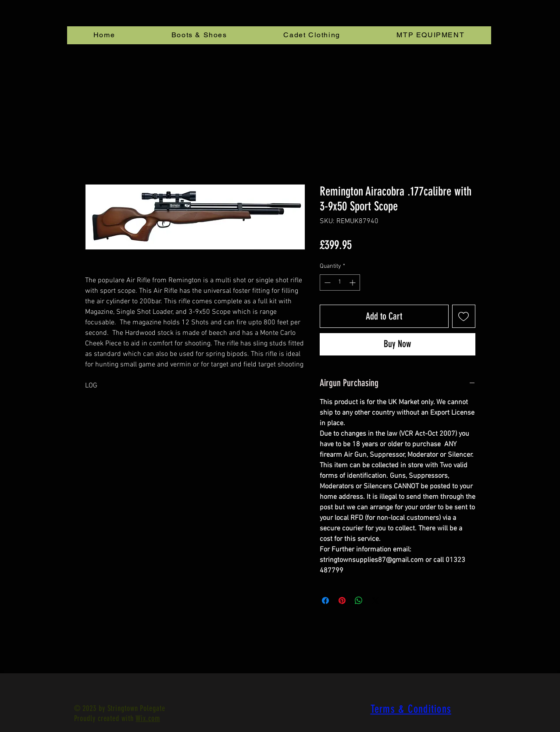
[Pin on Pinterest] (342, 601)
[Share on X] (375, 601)
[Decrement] (326, 282)
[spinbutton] (340, 282)
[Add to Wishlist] (464, 316)
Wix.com (148, 718)
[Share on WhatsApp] (359, 601)
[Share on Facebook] (325, 601)
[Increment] (353, 282)
